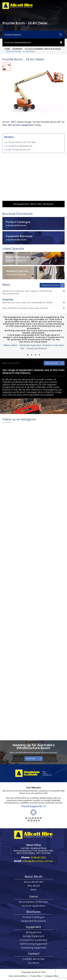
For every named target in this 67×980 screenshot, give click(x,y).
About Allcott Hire (33, 882)
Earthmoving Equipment (34, 944)
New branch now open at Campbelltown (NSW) (27, 303)
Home (7, 49)
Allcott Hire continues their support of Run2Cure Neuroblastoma (27, 292)
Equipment (17, 49)
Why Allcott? (52, 363)
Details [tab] (9, 137)
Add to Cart (13, 178)
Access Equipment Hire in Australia (43, 49)
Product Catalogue (33, 917)
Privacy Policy (36, 976)
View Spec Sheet (16, 160)
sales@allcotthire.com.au (38, 861)
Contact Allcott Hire (33, 959)
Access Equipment (33, 936)
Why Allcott (34, 886)
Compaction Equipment (33, 940)
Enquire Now (13, 169)
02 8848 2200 (38, 857)
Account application (34, 906)
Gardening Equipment (34, 948)
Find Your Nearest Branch (18, 42)
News (33, 890)
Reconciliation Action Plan (33, 902)
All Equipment (34, 932)
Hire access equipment (21, 125)
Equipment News (50, 285)
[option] (39, 88)
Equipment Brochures (34, 921)
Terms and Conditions (18, 976)
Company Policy (52, 976)
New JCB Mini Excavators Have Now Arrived (25, 308)
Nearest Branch (15, 187)
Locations (34, 963)
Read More (31, 759)
